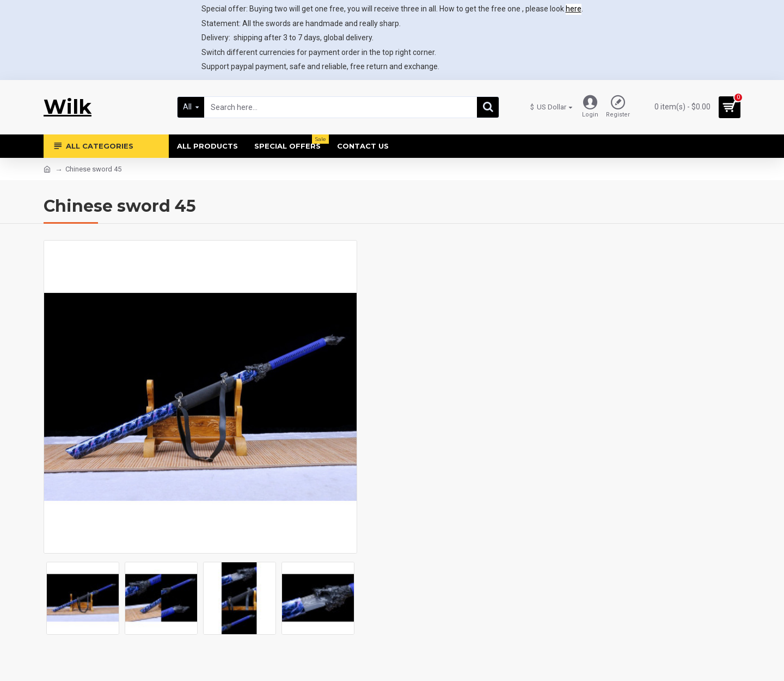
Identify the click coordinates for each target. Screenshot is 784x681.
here (574, 9)
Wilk (68, 107)
